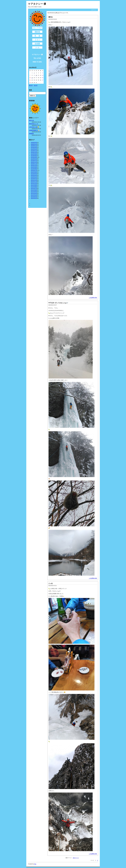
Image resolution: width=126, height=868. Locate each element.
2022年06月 (34, 172)
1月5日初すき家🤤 (34, 127)
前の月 (31, 85)
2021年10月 (34, 183)
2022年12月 (34, 162)
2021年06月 (34, 190)
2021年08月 (34, 187)
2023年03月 (34, 159)
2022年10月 (34, 165)
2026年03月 (34, 142)
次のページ (76, 858)
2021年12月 (34, 180)
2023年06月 (34, 156)
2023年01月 (34, 161)
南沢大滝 (31, 120)
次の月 (36, 85)
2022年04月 (34, 175)
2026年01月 (34, 144)
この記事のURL (93, 298)
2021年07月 (34, 188)
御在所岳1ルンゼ (34, 124)
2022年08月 (34, 169)
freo (35, 864)
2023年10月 (34, 152)
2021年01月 (34, 198)
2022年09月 (34, 167)
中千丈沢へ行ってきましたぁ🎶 (58, 303)
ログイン (94, 10)
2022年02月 (34, 177)
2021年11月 (34, 182)
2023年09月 (34, 154)
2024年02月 (34, 149)
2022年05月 (34, 174)
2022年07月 (34, 170)
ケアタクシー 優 (37, 4)
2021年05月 (34, 192)
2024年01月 (34, 151)
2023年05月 (34, 157)
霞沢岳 (51, 17)
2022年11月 (34, 164)
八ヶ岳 (51, 583)
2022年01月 (34, 179)
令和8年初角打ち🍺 (34, 130)
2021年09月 (34, 185)
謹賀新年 (31, 134)
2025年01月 (34, 146)
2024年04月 (34, 147)
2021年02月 (34, 197)
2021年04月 (34, 193)
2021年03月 (34, 195)
